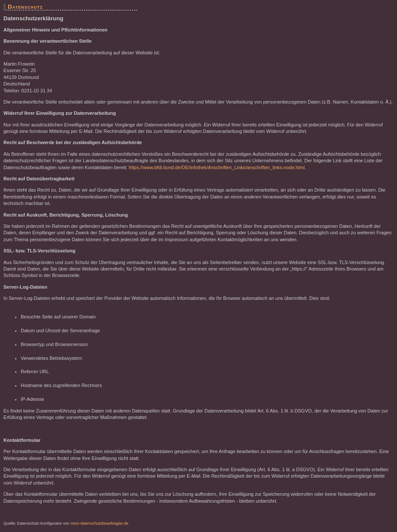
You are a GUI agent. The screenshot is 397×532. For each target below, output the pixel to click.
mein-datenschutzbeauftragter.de (99, 523)
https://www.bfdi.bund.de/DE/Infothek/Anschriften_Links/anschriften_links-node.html (217, 167)
